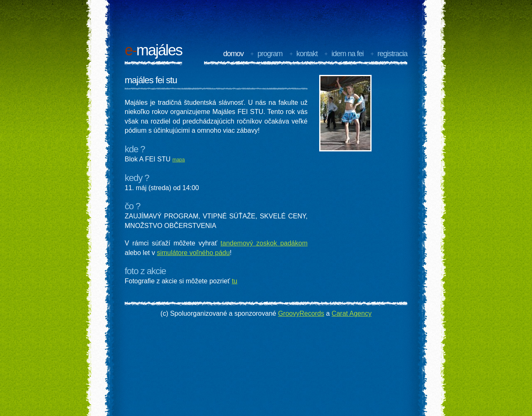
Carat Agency (352, 313)
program (270, 54)
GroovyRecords (301, 313)
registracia (392, 54)
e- (131, 50)
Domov (233, 54)
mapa (179, 160)
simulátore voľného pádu (193, 253)
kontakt (307, 54)
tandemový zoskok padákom (264, 243)
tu (235, 281)
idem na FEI (347, 54)
